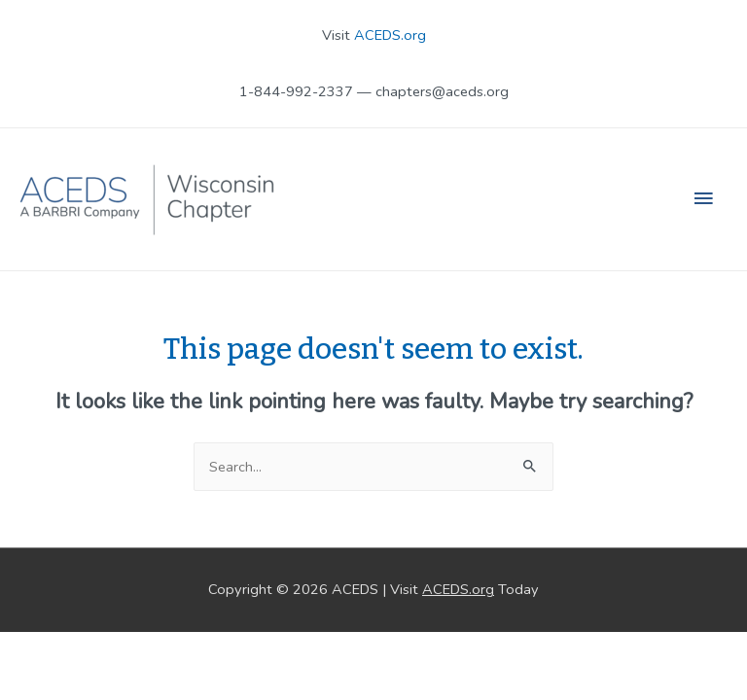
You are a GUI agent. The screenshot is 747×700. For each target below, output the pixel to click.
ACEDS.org (390, 35)
